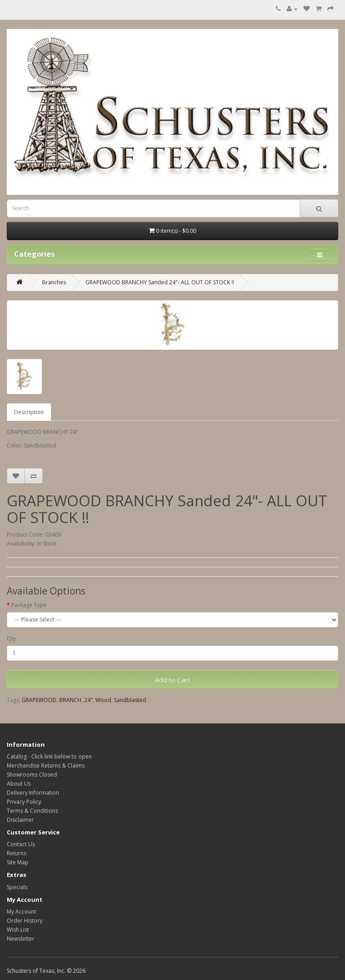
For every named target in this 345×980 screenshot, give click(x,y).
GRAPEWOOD (39, 700)
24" (88, 700)
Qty (11, 638)
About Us (19, 784)
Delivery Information (33, 793)
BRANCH (70, 700)
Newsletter (21, 939)
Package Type (29, 605)
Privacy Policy (24, 802)
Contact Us (21, 844)
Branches (54, 282)
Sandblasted (130, 700)
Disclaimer (20, 820)
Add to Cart (172, 679)
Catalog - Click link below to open (49, 756)
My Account (21, 912)
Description (29, 412)
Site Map (18, 862)
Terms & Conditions (32, 811)
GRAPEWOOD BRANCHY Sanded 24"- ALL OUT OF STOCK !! (160, 282)
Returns (17, 853)
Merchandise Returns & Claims (46, 766)
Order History (25, 921)
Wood (103, 700)
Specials (17, 887)
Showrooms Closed (32, 775)
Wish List (18, 930)
